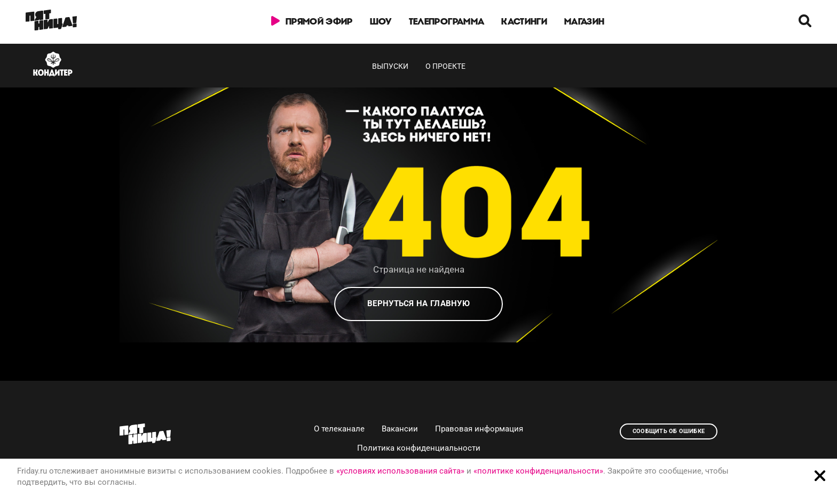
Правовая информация (479, 429)
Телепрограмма (447, 21)
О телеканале (339, 429)
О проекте (445, 66)
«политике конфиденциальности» (538, 471)
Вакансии (400, 429)
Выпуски (390, 66)
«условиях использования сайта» (400, 471)
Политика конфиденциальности (419, 448)
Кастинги (524, 21)
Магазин (584, 21)
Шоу (381, 21)
